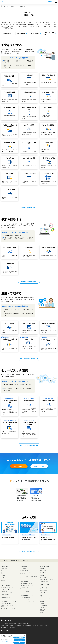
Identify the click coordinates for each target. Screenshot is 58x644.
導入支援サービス (25, 587)
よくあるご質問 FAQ (25, 592)
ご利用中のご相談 (44, 581)
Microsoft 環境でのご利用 (27, 585)
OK (19, 643)
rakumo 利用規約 (5, 626)
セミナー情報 (43, 609)
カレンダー (6, 6)
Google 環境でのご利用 (26, 584)
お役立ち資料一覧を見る (28, 551)
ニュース (42, 607)
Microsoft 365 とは (6, 598)
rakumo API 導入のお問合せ (46, 580)
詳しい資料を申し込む (39, 466)
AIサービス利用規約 (27, 626)
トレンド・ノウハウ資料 (26, 572)
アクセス (42, 613)
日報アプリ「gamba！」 (7, 607)
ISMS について (13, 627)
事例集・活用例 (24, 570)
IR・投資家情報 (44, 606)
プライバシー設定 (19, 638)
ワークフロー (4, 569)
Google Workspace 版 (45, 598)
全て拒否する (19, 640)
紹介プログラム (44, 591)
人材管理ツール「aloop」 (7, 605)
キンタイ (3, 574)
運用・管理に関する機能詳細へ (28, 359)
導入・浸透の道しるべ (7, 595)
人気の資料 (23, 569)
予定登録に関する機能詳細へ (28, 208)
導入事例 (3, 580)
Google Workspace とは (7, 588)
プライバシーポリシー (45, 626)
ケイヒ (3, 577)
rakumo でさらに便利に (8, 593)
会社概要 (42, 604)
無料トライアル (18, 466)
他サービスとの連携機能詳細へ (28, 445)
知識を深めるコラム (6, 582)
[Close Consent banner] (24, 635)
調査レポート (24, 574)
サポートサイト (44, 589)
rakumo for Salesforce (6, 603)
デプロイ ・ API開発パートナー (28, 601)
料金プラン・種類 (6, 589)
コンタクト (4, 576)
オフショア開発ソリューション (8, 609)
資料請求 (50, 2)
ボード (3, 572)
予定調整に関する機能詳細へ (28, 282)
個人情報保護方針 (5, 627)
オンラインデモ (44, 572)
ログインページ (44, 587)
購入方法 (23, 589)
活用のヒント (5, 591)
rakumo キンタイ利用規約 (15, 626)
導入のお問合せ (44, 578)
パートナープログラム (26, 598)
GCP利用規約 (36, 626)
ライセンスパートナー (26, 599)
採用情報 (42, 611)
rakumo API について (45, 592)
